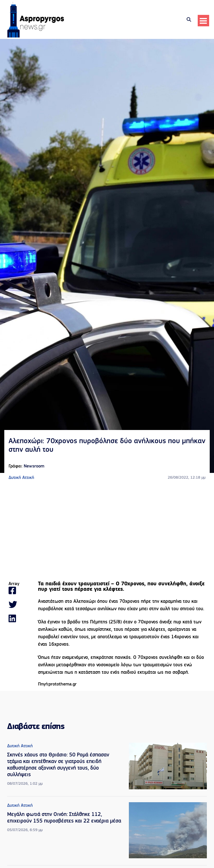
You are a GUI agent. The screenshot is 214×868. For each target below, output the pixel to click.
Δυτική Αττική (21, 478)
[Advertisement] (107, 531)
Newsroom (34, 466)
